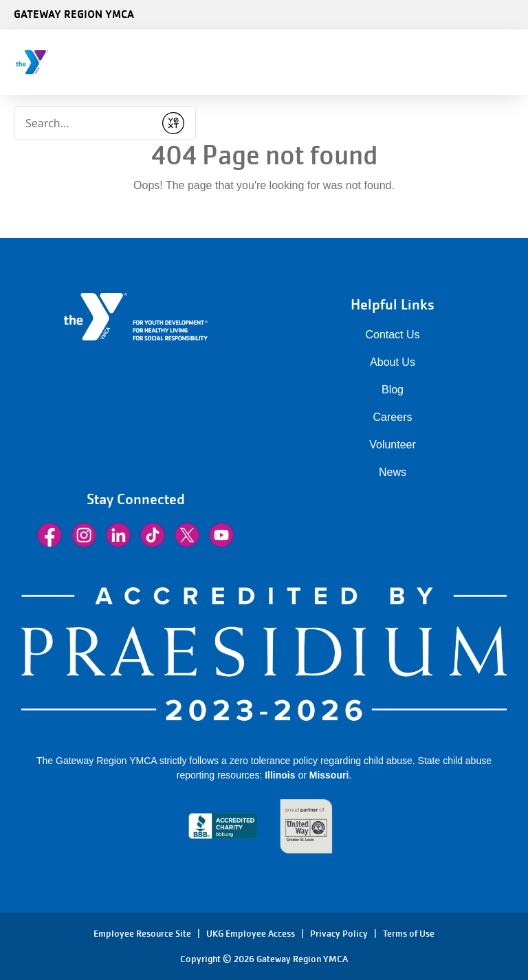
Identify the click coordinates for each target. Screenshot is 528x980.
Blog (393, 390)
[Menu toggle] (507, 58)
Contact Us (392, 335)
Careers (393, 417)
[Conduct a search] (84, 123)
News (393, 472)
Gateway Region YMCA (74, 14)
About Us (393, 362)
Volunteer (393, 445)
